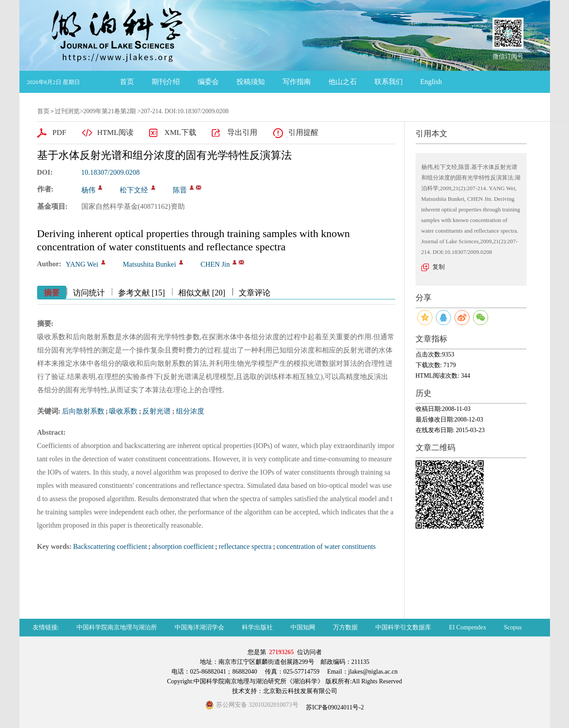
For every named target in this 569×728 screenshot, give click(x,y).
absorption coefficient (183, 546)
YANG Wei (82, 264)
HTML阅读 (115, 132)
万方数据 (345, 627)
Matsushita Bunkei (149, 264)
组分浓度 (190, 411)
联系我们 (389, 82)
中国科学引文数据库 (403, 627)
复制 (439, 267)
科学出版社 (257, 627)
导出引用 (242, 132)
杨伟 (88, 190)
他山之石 (343, 82)
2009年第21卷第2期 (109, 111)
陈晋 (180, 190)
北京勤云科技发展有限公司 (300, 691)
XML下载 (180, 132)
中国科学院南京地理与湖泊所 (117, 627)
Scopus (513, 627)
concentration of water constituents (326, 546)
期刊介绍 (166, 82)
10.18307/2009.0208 (111, 172)
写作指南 (297, 82)
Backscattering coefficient (110, 546)
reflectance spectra (245, 546)
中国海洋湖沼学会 (199, 627)
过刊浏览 (67, 111)
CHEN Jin (215, 264)
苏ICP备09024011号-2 (334, 707)
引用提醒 (303, 132)
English (431, 82)
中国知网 (303, 627)
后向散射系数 (83, 411)
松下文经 (134, 190)
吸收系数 (123, 411)
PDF (59, 132)
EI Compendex (467, 627)
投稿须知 (251, 82)
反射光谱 (157, 411)
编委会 (208, 82)
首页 (127, 82)
